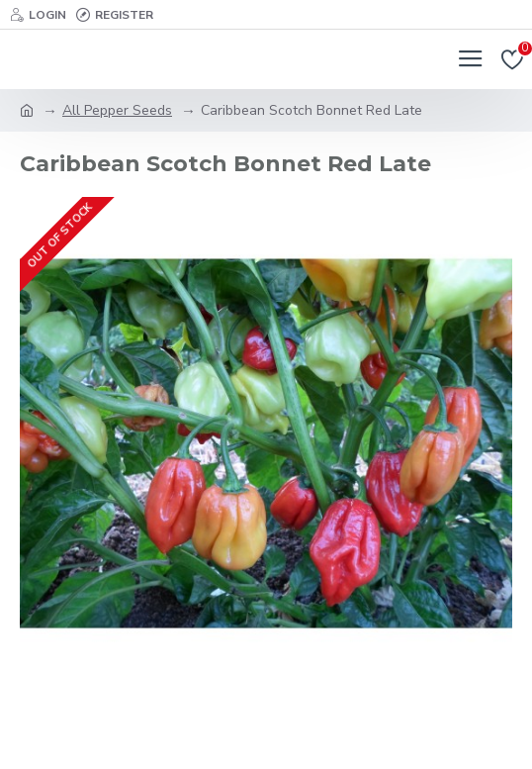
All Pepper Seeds (117, 110)
